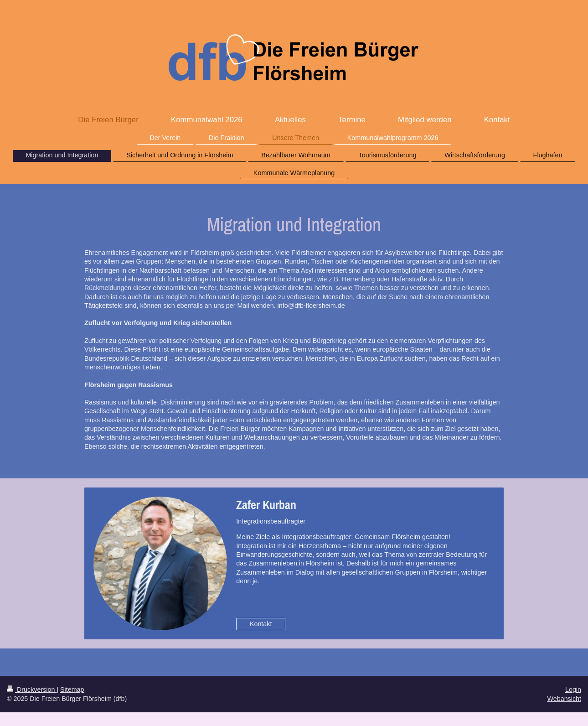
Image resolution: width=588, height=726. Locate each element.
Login (573, 690)
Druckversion (32, 690)
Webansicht (564, 699)
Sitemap (72, 690)
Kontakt (261, 624)
